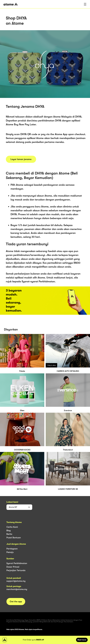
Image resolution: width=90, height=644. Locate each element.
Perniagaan (12, 549)
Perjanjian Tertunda (16, 570)
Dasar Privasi (13, 567)
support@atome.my (16, 581)
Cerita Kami (12, 527)
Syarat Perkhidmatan (17, 563)
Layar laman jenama (21, 159)
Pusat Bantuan (14, 538)
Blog (9, 531)
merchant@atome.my (17, 589)
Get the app (16, 602)
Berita (9, 534)
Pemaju (10, 552)
